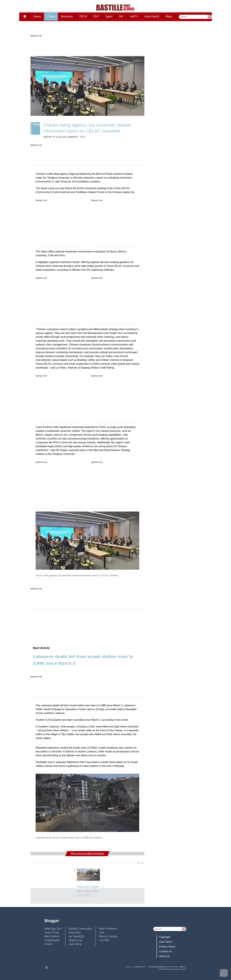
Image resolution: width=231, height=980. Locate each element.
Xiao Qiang (75, 944)
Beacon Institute (108, 936)
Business (67, 16)
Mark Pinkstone (108, 929)
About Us (164, 956)
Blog (169, 16)
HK (121, 16)
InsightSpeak (52, 940)
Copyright (165, 937)
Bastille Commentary (81, 929)
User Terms (166, 942)
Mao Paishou (52, 936)
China (51, 16)
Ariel (102, 933)
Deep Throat (52, 933)
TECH (83, 16)
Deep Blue (75, 933)
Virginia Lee (75, 940)
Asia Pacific (152, 16)
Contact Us (165, 951)
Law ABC (104, 940)
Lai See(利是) (76, 936)
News (37, 16)
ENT (96, 16)
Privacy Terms (167, 947)
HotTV (134, 16)
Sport (109, 16)
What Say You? (53, 929)
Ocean (48, 944)
